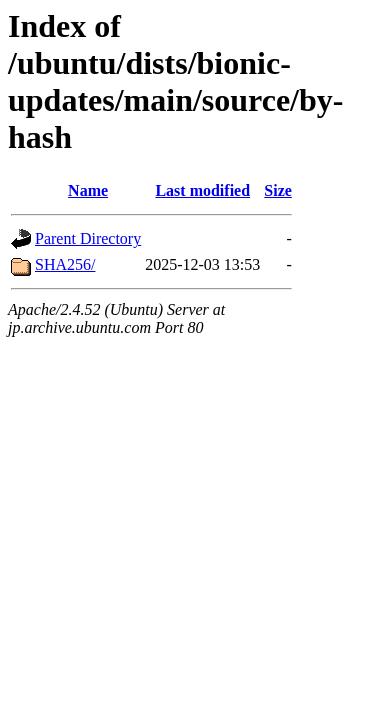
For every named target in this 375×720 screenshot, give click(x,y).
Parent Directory (88, 238)
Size (278, 190)
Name (88, 190)
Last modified (202, 190)
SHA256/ (65, 264)
